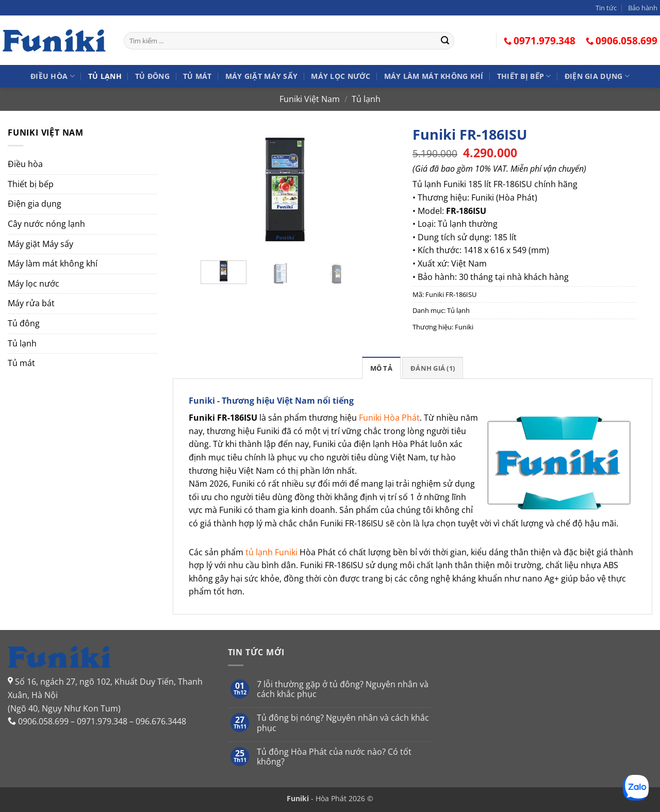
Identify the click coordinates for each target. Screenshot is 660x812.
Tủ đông (152, 76)
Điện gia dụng (597, 76)
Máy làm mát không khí (434, 76)
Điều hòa (53, 76)
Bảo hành (643, 8)
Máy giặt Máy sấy (262, 76)
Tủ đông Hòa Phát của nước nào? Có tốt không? (334, 757)
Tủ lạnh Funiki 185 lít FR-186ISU (472, 184)
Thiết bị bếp (524, 76)
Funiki (464, 327)
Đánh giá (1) (433, 368)
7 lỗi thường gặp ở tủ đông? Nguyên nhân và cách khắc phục (343, 689)
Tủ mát (197, 76)
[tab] (381, 368)
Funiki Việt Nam (310, 99)
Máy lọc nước (341, 76)
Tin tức (606, 8)
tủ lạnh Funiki (271, 552)
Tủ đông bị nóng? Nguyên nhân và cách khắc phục (343, 723)
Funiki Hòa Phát (389, 418)
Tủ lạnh (105, 76)
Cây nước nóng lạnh (46, 224)
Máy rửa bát (31, 303)
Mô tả (381, 368)
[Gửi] (445, 41)
